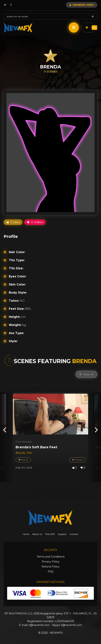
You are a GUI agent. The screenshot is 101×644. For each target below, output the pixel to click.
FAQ (51, 572)
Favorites (77, 460)
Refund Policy (50, 567)
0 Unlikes (35, 222)
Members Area (82, 5)
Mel (29, 453)
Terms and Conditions (51, 557)
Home (26, 534)
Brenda (21, 453)
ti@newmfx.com (39, 625)
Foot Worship (24, 442)
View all (86, 374)
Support (62, 534)
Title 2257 (50, 534)
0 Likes (13, 222)
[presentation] (5, 430)
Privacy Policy (51, 562)
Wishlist (23, 460)
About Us (37, 534)
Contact (74, 534)
